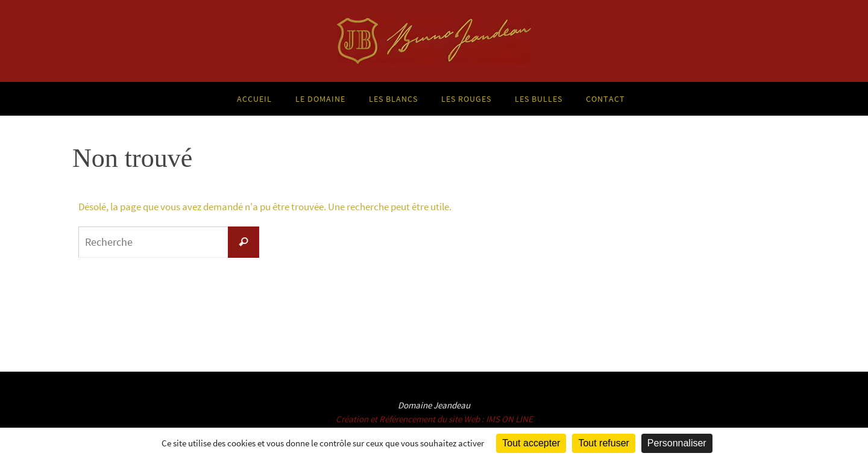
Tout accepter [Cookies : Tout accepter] (531, 443)
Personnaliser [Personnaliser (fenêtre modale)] (677, 443)
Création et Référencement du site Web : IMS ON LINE (434, 419)
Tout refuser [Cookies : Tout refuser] (603, 443)
